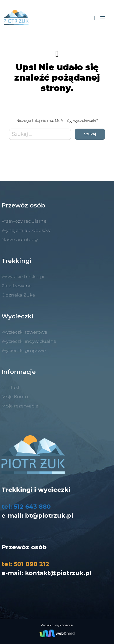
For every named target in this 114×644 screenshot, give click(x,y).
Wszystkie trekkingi (23, 277)
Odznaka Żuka (18, 295)
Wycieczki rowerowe (24, 332)
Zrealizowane (17, 286)
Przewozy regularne (24, 221)
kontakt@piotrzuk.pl (58, 573)
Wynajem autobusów (26, 230)
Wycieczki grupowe (24, 350)
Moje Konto (15, 397)
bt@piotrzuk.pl (49, 516)
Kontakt (10, 388)
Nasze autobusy (20, 240)
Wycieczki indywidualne (29, 341)
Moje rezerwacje (20, 406)
